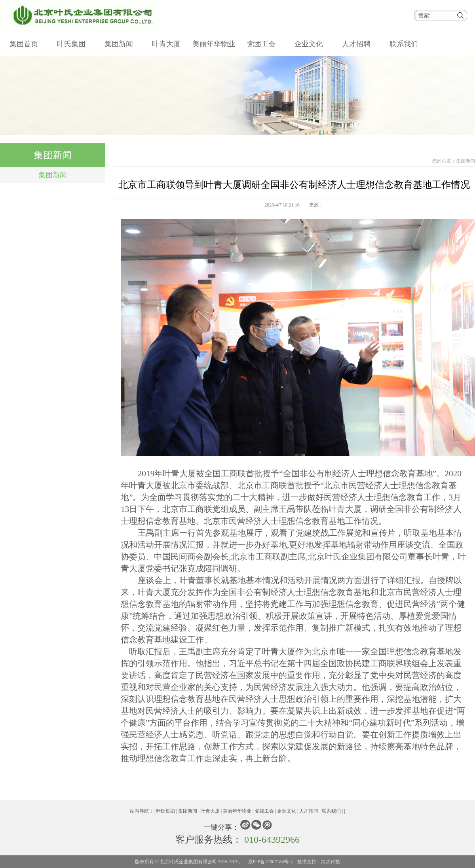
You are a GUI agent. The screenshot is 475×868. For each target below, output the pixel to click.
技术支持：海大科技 (319, 862)
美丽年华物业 (214, 44)
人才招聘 (356, 44)
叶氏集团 (71, 44)
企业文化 (309, 44)
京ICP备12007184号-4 (271, 862)
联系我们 (404, 44)
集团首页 (24, 44)
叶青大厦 (166, 44)
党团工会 (261, 44)
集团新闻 (119, 44)
